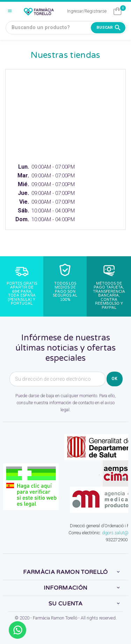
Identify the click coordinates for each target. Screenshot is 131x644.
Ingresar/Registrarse (87, 11)
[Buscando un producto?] (66, 28)
